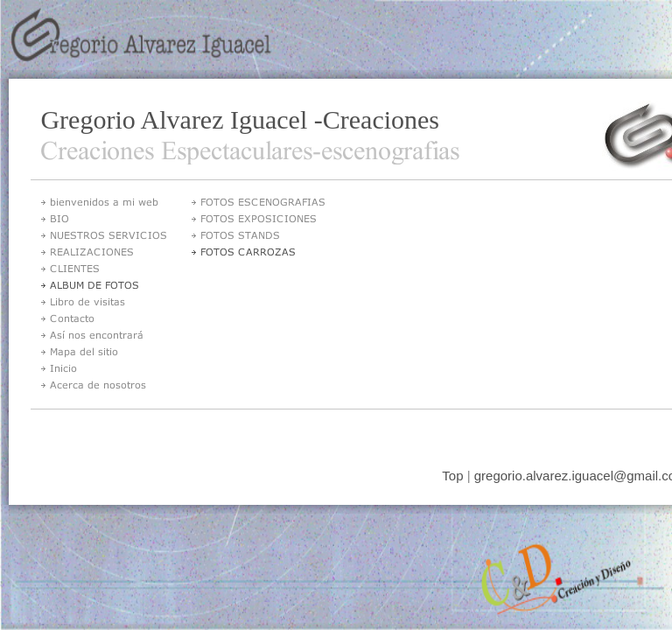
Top (452, 476)
